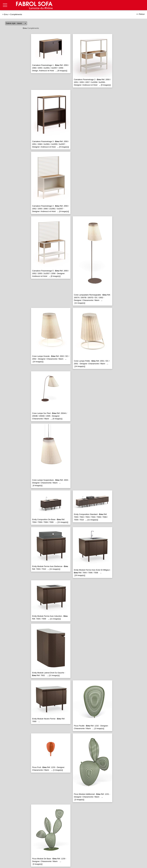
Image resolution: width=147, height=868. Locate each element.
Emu (6, 14)
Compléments (16, 14)
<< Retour (140, 14)
